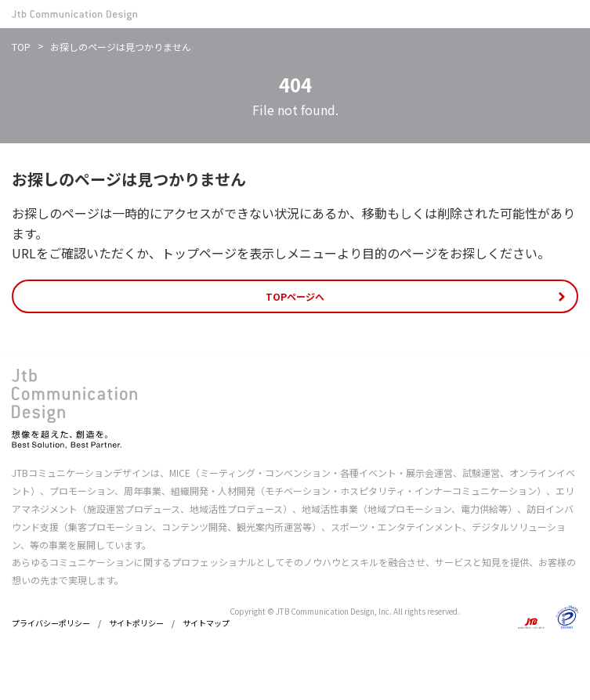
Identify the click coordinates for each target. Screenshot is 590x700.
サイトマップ (206, 623)
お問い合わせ (540, 14)
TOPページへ (295, 296)
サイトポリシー (136, 623)
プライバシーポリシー (51, 623)
